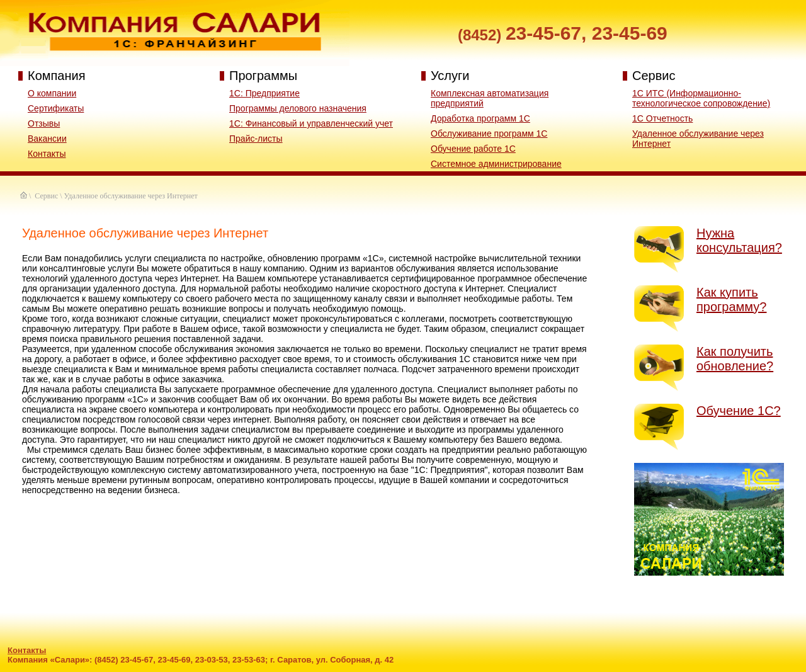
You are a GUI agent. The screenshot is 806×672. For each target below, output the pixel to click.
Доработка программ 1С (480, 118)
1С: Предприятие (264, 93)
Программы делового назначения (298, 108)
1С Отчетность (662, 118)
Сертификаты (56, 108)
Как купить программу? (731, 299)
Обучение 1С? (739, 411)
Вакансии (47, 139)
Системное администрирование (496, 164)
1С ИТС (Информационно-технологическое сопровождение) (701, 98)
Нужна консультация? (739, 240)
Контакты (47, 154)
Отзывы (44, 123)
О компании (52, 93)
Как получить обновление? (735, 359)
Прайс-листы (256, 139)
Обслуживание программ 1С (489, 134)
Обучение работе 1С (473, 149)
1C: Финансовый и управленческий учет (311, 123)
